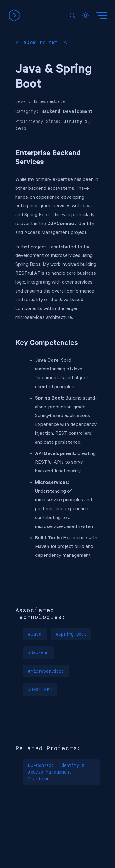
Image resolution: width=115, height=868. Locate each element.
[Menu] (103, 15)
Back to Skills (46, 43)
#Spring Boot (71, 634)
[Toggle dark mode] (86, 15)
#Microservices (46, 671)
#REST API (40, 690)
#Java (35, 634)
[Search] (72, 15)
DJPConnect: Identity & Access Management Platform (56, 772)
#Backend (38, 652)
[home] (14, 15)
